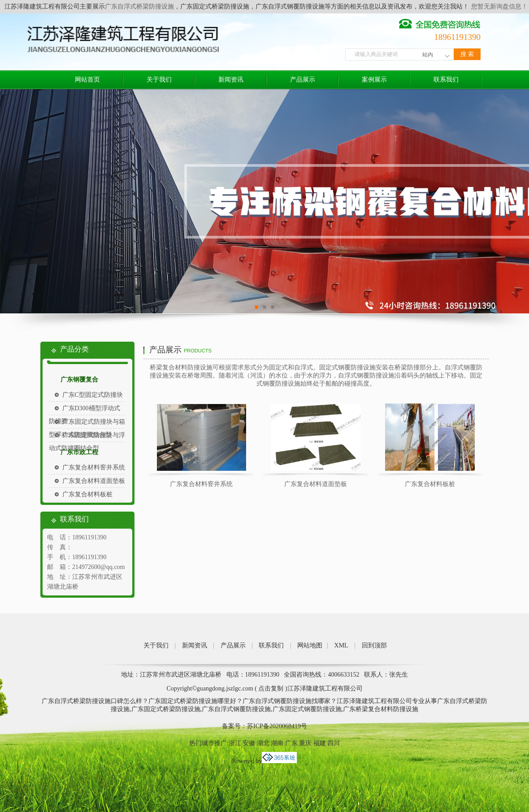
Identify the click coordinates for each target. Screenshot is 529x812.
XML (341, 645)
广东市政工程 (79, 452)
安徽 (249, 743)
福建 (320, 743)
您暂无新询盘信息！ (499, 7)
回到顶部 (374, 645)
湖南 (277, 743)
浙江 (235, 743)
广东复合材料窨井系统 (94, 467)
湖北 (263, 743)
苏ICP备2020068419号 (277, 726)
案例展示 (374, 80)
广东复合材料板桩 (87, 494)
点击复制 (271, 688)
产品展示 (303, 80)
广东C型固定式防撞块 (93, 395)
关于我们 (159, 80)
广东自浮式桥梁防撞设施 (139, 7)
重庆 (305, 743)
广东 (291, 743)
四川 (334, 743)
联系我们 (446, 80)
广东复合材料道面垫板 (94, 481)
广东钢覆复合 (79, 380)
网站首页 (87, 80)
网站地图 (310, 645)
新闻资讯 (231, 80)
